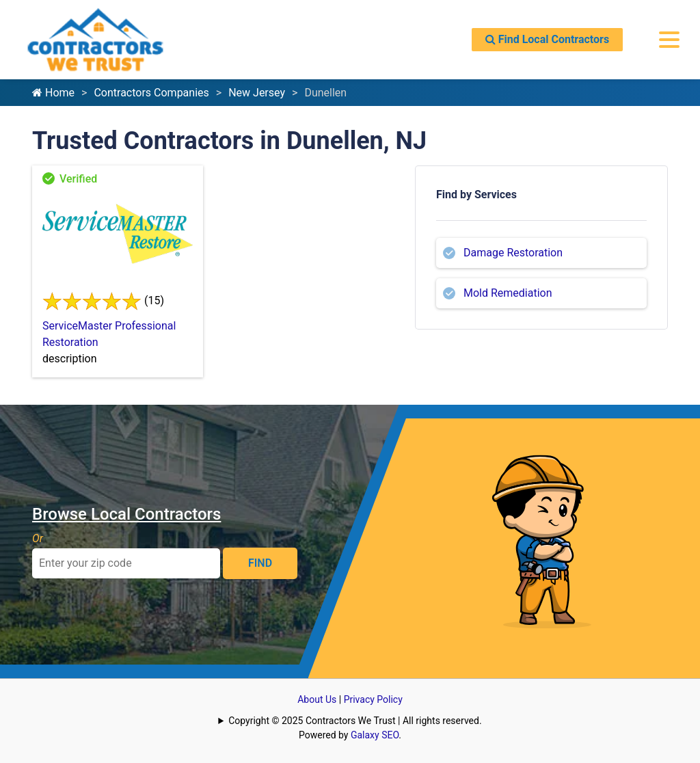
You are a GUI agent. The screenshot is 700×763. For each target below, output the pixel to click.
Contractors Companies (151, 93)
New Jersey (257, 93)
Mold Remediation (508, 293)
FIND (260, 563)
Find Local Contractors (547, 39)
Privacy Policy (373, 699)
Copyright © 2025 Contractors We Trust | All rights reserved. (355, 721)
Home (53, 93)
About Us (317, 699)
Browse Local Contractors (126, 514)
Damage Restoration (513, 253)
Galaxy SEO (375, 735)
